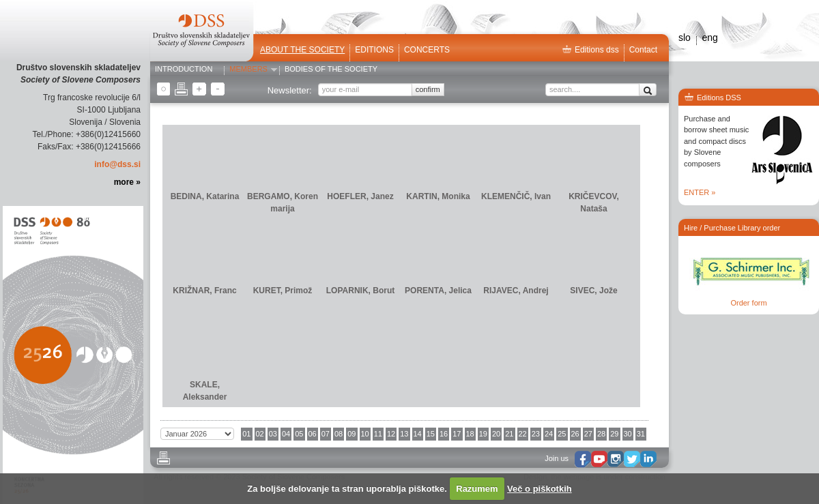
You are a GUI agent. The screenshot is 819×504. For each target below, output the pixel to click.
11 (378, 434)
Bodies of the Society (331, 70)
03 (273, 434)
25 (562, 434)
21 (509, 434)
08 (339, 434)
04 (286, 434)
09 (351, 434)
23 (536, 434)
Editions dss (590, 50)
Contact (643, 50)
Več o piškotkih (540, 489)
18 (470, 434)
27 (588, 434)
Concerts (427, 50)
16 (444, 434)
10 (365, 434)
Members (248, 70)
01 (246, 434)
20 (496, 434)
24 (549, 434)
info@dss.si (117, 164)
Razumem (477, 489)
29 (614, 434)
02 (260, 434)
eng (709, 38)
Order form (748, 303)
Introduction (184, 70)
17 (457, 434)
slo (685, 38)
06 (313, 434)
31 (641, 434)
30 (628, 434)
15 (431, 434)
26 (575, 434)
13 (404, 434)
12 (391, 434)
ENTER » (700, 192)
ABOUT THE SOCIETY (302, 50)
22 (523, 434)
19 (483, 434)
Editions (374, 50)
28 (601, 434)
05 (299, 434)
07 (326, 434)
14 (418, 434)
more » (127, 182)
